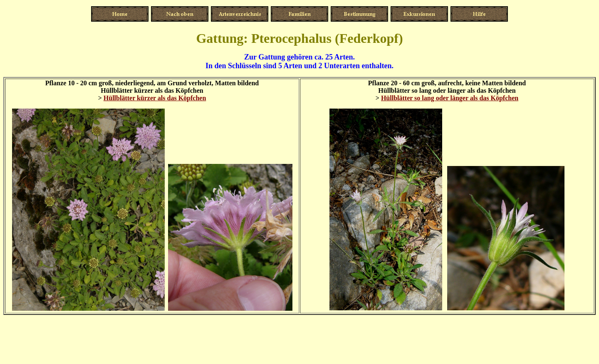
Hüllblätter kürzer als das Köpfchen (155, 98)
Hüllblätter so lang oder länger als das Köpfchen (450, 98)
